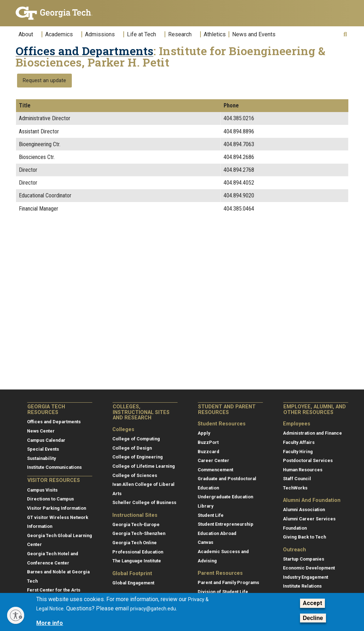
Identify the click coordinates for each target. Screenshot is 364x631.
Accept (312, 603)
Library (205, 506)
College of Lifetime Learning (144, 466)
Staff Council (297, 479)
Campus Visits (42, 490)
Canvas (205, 542)
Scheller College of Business (144, 502)
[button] (345, 34)
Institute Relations (302, 586)
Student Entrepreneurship (226, 524)
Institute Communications (54, 467)
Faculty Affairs (299, 442)
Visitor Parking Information (57, 508)
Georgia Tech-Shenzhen (139, 533)
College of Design (132, 448)
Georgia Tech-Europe (136, 524)
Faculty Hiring (298, 452)
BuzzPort (208, 442)
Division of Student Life (223, 592)
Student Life (211, 515)
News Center (41, 431)
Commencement (215, 470)
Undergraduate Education (225, 497)
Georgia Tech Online (135, 543)
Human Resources (303, 470)
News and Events (254, 35)
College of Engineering (138, 457)
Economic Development (309, 568)
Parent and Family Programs (228, 582)
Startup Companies (304, 559)
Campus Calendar (46, 440)
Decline (313, 618)
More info (50, 623)
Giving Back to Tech (304, 537)
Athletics (215, 35)
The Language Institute (137, 561)
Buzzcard (208, 452)
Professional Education (138, 552)
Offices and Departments (84, 51)
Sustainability (41, 458)
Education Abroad (217, 533)
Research (180, 35)
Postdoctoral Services (308, 460)
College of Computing (136, 439)
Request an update (44, 81)
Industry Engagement (306, 577)
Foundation (295, 528)
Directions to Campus (50, 499)
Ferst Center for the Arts (54, 590)
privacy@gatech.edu (153, 609)
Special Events (43, 449)
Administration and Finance (312, 433)
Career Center (213, 460)
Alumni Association (304, 510)
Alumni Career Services (309, 519)
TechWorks (295, 488)
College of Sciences (135, 475)
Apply (204, 433)
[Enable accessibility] (16, 615)
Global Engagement (133, 583)
